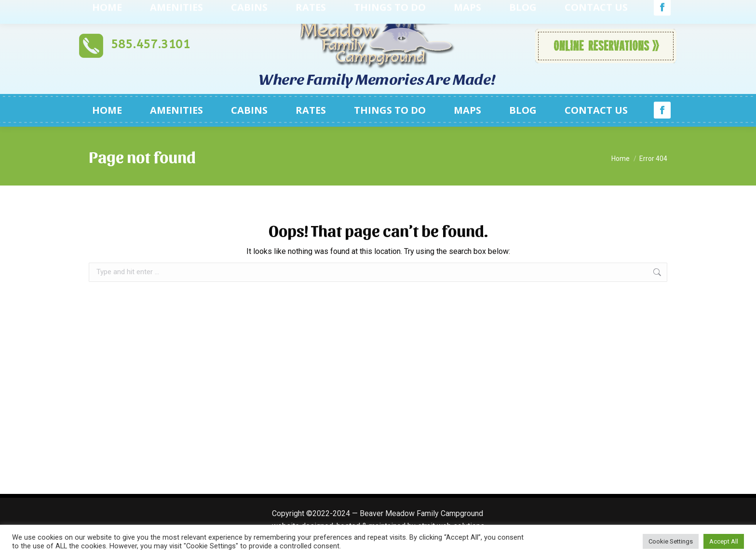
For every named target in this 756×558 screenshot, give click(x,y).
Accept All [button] (724, 541)
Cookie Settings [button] (671, 541)
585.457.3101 (150, 44)
